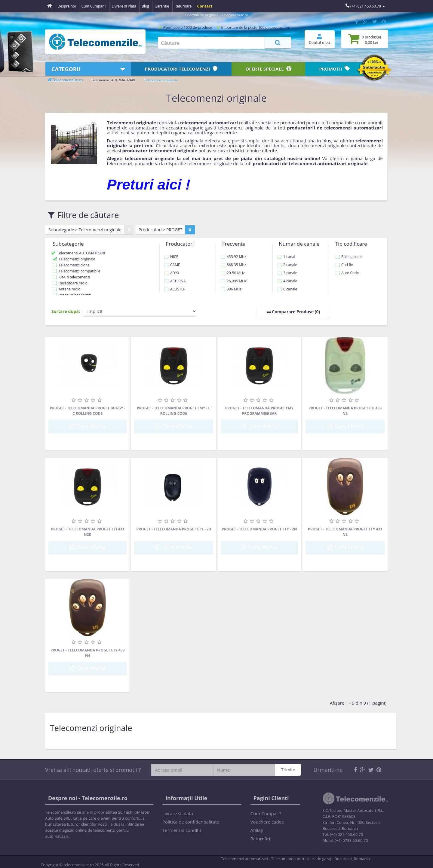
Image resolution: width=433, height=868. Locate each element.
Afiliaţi (257, 830)
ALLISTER (175, 289)
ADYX (172, 273)
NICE (171, 257)
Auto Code (347, 273)
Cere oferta (88, 426)
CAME (172, 265)
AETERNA (175, 281)
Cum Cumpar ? (266, 813)
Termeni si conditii (182, 830)
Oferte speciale (268, 69)
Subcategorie (68, 244)
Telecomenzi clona (74, 265)
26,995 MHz (234, 281)
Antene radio (69, 289)
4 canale (287, 281)
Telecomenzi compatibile (80, 271)
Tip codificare (351, 244)
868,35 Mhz (233, 265)
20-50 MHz (233, 273)
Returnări (260, 839)
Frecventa (234, 244)
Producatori (181, 69)
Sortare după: (66, 311)
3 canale (287, 273)
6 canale (287, 289)
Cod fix (344, 265)
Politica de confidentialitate (191, 822)
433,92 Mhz (233, 257)
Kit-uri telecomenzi (74, 277)
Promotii (334, 69)
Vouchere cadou (267, 822)
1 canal (286, 257)
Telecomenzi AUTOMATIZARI (113, 80)
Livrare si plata (178, 813)
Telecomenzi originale (161, 80)
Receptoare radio (73, 283)
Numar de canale (299, 244)
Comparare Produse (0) (293, 312)
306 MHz (231, 289)
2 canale (287, 265)
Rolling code (349, 257)
